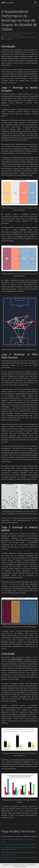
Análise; (17, 37)
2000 (4, 37)
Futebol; (10, 37)
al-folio (32, 865)
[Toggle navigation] (35, 3)
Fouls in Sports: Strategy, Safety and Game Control (20, 844)
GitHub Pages (22, 866)
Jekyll (26, 865)
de (29, 37)
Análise (11, 39)
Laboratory (8, 3)
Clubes (34, 37)
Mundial (24, 37)
